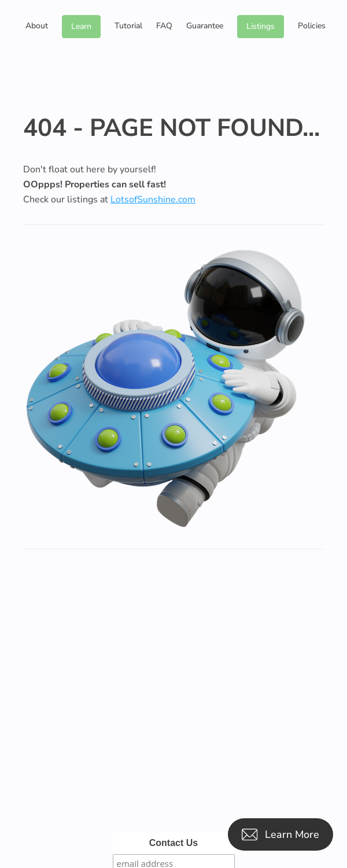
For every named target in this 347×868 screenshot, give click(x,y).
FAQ (164, 26)
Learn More (81, 29)
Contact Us (173, 843)
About (37, 26)
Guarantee (205, 26)
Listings (261, 26)
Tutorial (128, 26)
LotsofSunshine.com (153, 200)
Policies (312, 26)
